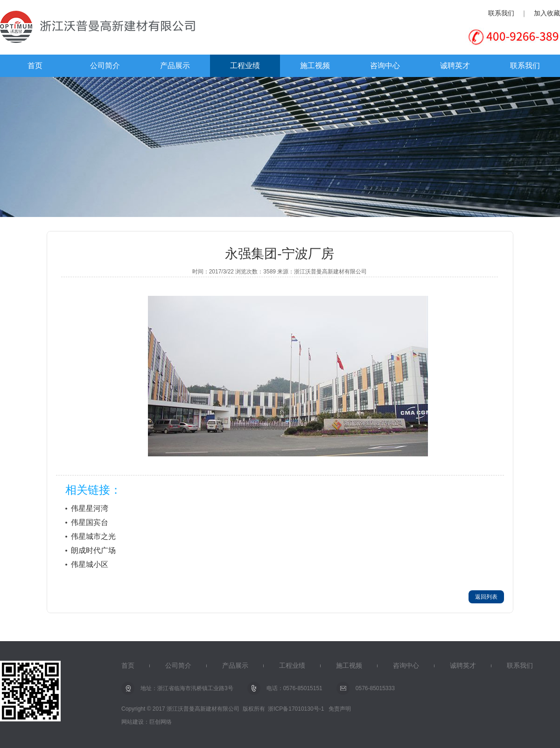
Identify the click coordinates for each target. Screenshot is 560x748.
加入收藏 (547, 13)
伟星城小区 (90, 564)
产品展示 (175, 66)
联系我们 (501, 13)
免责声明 (340, 709)
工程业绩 (245, 66)
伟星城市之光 (93, 536)
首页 (35, 66)
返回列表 (486, 597)
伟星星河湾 (90, 508)
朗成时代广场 (93, 550)
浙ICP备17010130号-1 (296, 709)
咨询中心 (385, 66)
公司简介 (105, 66)
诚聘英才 (455, 66)
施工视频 (315, 66)
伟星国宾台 (90, 522)
